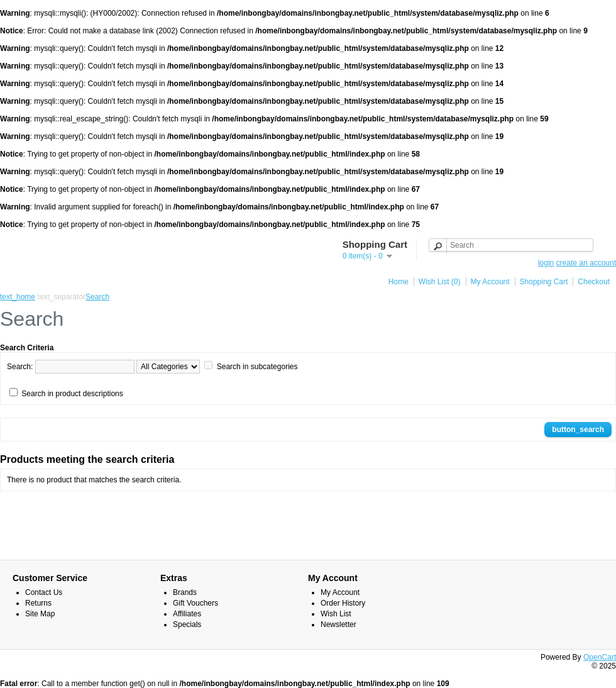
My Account (490, 282)
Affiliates (187, 614)
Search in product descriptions (72, 394)
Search (97, 297)
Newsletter (338, 624)
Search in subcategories (257, 367)
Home (399, 282)
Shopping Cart (544, 282)
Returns (38, 603)
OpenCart (600, 657)
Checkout (594, 282)
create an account (586, 263)
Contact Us (44, 592)
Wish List (336, 614)
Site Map (40, 614)
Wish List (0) (440, 282)
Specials (187, 624)
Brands (185, 592)
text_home (18, 297)
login (546, 263)
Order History (343, 603)
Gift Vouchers (195, 603)
